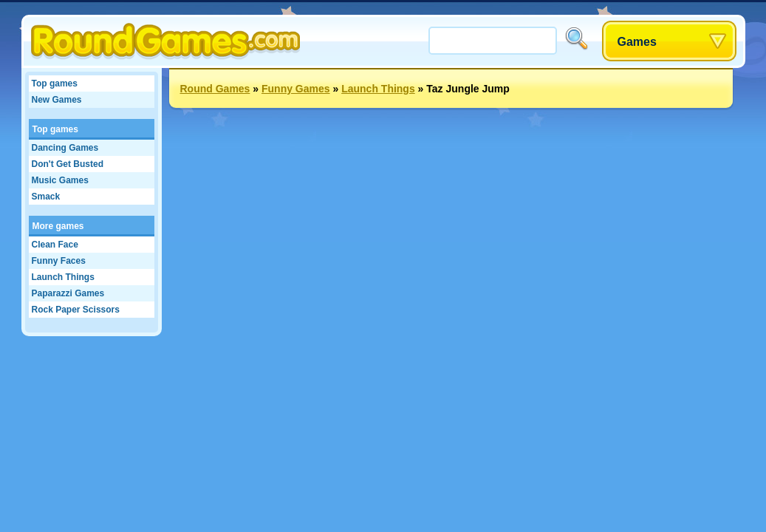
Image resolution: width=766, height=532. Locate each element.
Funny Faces (59, 261)
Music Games (60, 180)
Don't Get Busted (68, 164)
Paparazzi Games (68, 293)
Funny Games (296, 89)
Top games (55, 83)
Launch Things (63, 277)
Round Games (215, 89)
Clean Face (55, 245)
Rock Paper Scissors (76, 310)
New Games (57, 100)
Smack (46, 197)
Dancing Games (65, 148)
